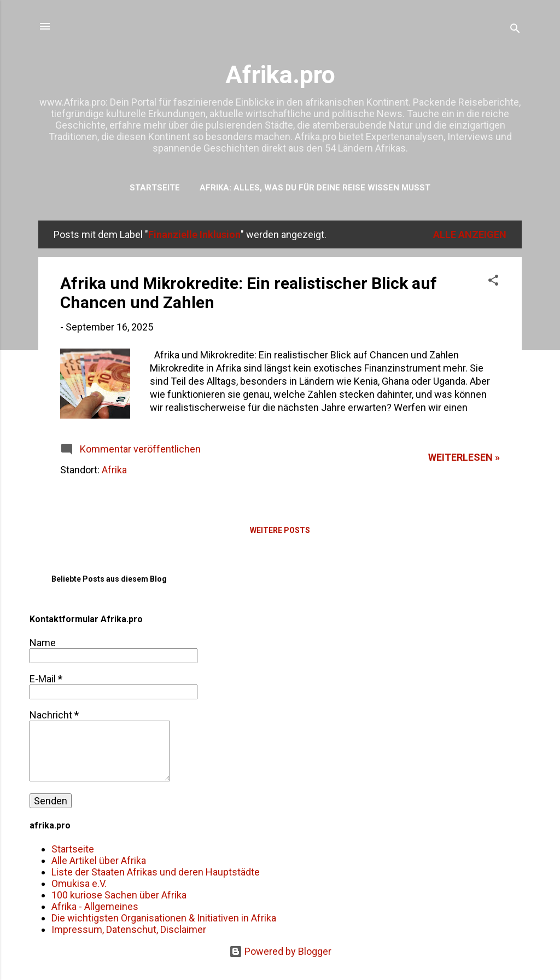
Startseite (155, 188)
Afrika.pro (280, 75)
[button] (493, 282)
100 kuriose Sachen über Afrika (119, 895)
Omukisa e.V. (79, 883)
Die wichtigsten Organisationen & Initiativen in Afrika (164, 918)
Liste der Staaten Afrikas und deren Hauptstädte (156, 872)
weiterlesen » (464, 457)
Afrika (114, 470)
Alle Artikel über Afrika (99, 860)
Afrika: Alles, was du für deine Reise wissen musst (315, 188)
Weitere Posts (280, 530)
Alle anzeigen (470, 234)
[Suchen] (515, 30)
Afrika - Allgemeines (95, 906)
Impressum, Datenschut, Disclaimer (129, 929)
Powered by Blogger (280, 951)
